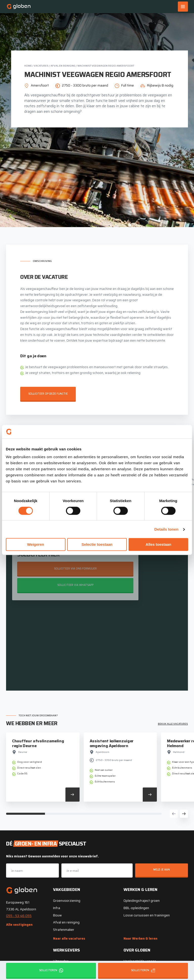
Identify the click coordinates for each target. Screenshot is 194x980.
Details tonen (166, 529)
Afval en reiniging (63, 66)
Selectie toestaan (97, 545)
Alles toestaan (158, 545)
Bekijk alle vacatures (173, 723)
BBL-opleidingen (136, 907)
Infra (57, 907)
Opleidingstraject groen (142, 900)
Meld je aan (162, 869)
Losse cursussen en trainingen (147, 915)
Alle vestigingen (19, 924)
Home (28, 66)
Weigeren (35, 545)
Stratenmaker (64, 929)
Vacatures (41, 66)
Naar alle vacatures (69, 938)
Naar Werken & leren (140, 938)
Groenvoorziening (67, 900)
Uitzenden (61, 960)
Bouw (57, 915)
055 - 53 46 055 (19, 915)
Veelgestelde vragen (140, 960)
